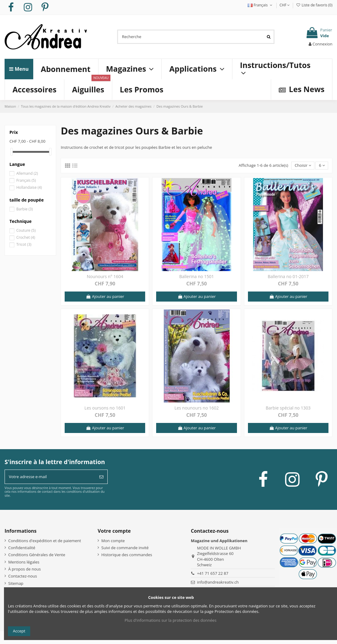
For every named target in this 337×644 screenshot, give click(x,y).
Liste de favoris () (314, 5)
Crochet (26, 237)
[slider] (12, 152)
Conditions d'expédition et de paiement (45, 541)
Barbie (24, 209)
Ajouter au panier (105, 296)
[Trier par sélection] (303, 166)
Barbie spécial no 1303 (288, 408)
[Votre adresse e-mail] (50, 477)
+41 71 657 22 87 (213, 573)
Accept (19, 631)
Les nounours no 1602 (197, 408)
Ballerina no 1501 (197, 276)
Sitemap (16, 583)
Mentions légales (24, 562)
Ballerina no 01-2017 (288, 276)
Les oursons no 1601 (105, 408)
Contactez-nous (23, 576)
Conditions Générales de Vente (37, 555)
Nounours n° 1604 (105, 276)
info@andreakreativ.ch (218, 582)
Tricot (24, 244)
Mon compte (113, 541)
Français (260, 5)
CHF (285, 5)
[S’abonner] (101, 477)
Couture (26, 230)
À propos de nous (25, 569)
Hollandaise (29, 187)
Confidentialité (22, 548)
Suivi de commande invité (125, 548)
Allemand (27, 173)
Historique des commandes (127, 555)
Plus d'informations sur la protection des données (170, 620)
